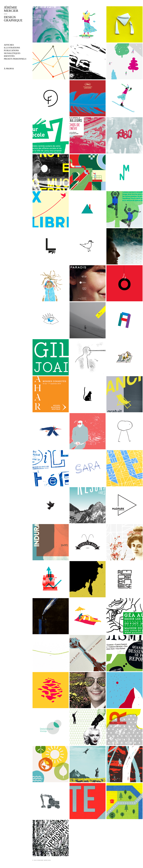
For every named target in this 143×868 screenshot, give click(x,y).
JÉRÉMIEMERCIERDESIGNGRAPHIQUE (13, 14)
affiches (9, 45)
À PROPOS (9, 69)
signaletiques (12, 53)
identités (9, 56)
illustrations (12, 48)
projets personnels (15, 59)
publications (11, 50)
